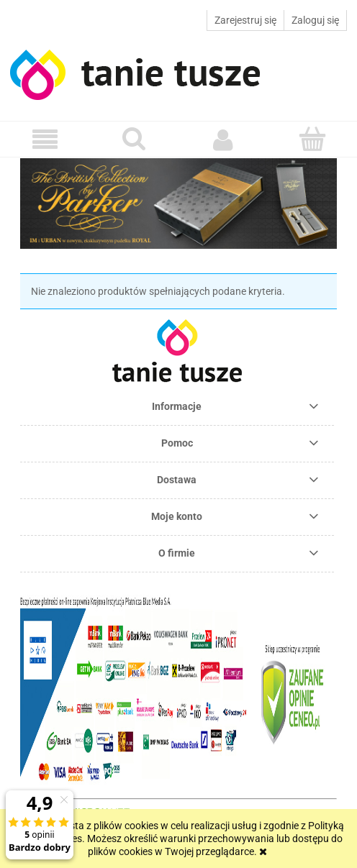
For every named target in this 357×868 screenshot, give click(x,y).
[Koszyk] (312, 139)
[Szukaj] (134, 139)
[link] (186, 204)
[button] (45, 140)
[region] (178, 204)
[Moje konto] (223, 140)
